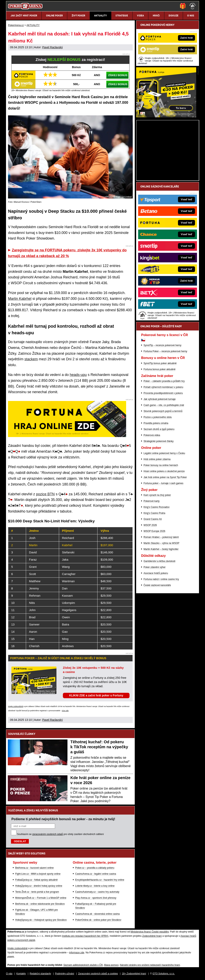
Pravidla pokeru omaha (156, 423)
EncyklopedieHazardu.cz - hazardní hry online (100, 880)
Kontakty (21, 974)
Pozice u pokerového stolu (158, 417)
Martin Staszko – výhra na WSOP (161, 543)
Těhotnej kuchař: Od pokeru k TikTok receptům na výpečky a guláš (99, 747)
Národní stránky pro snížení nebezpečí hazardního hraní (150, 965)
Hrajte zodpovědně (16, 706)
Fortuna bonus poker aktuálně (159, 369)
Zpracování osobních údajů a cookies (98, 974)
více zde (65, 711)
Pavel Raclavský (53, 47)
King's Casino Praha (154, 513)
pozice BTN (45, 494)
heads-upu (78, 375)
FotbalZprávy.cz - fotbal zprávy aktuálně (36, 880)
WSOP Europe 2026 (154, 531)
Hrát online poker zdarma (157, 459)
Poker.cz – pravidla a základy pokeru (95, 868)
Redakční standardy (40, 974)
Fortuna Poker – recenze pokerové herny (165, 351)
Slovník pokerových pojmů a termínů (163, 411)
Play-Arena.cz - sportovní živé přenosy (96, 898)
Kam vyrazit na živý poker (157, 495)
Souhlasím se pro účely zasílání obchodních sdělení (60, 834)
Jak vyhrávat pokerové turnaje (160, 399)
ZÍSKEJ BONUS (118, 75)
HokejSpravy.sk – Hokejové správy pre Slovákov (41, 920)
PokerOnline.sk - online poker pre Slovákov (98, 920)
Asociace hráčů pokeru (156, 573)
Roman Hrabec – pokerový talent (161, 537)
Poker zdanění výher (155, 567)
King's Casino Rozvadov (157, 507)
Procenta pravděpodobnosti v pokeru (163, 393)
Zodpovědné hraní (152, 936)
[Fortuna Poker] (166, 116)
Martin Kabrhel (20, 299)
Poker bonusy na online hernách (161, 465)
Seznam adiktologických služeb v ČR (83, 965)
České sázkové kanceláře (157, 585)
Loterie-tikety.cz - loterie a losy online (95, 886)
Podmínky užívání (65, 974)
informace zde (77, 953)
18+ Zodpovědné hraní (134, 974)
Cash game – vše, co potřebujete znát (164, 405)
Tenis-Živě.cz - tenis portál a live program (37, 892)
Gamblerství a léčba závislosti (159, 561)
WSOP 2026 (150, 525)
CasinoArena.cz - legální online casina (96, 874)
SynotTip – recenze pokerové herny (162, 345)
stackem (31, 359)
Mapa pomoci (111, 965)
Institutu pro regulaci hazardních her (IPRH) (85, 936)
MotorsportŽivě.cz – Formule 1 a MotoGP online (41, 898)
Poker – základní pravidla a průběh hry (164, 381)
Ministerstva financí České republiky (150, 932)
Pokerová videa (152, 435)
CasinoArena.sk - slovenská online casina (97, 914)
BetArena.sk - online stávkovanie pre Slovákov (40, 904)
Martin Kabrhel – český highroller (161, 549)
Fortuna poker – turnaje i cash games (163, 483)
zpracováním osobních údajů (48, 834)
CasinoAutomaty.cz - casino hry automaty (97, 892)
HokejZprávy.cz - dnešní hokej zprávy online (39, 886)
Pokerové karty (152, 501)
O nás (9, 974)
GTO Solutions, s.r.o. (164, 974)
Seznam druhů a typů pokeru (159, 429)
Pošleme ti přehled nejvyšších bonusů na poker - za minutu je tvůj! (63, 819)
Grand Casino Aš (153, 519)
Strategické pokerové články (159, 441)
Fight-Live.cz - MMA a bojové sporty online (38, 874)
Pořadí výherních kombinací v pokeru (163, 387)
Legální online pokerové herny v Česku (164, 453)
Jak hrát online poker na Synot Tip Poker (165, 477)
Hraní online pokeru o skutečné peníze (164, 471)
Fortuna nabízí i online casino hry (161, 579)
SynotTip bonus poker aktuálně (160, 363)
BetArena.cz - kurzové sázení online (34, 868)
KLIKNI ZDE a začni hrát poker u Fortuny (96, 695)
